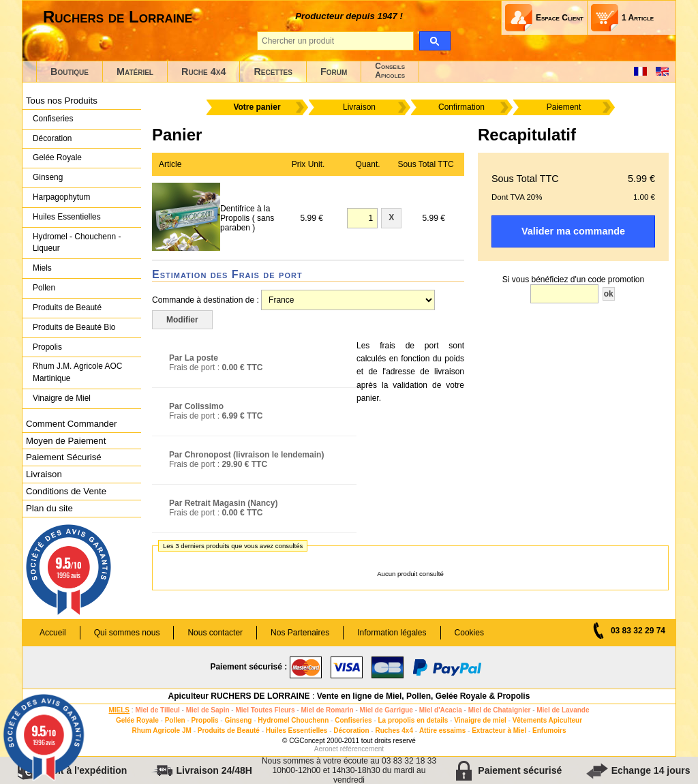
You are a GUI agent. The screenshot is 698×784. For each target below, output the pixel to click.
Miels (42, 268)
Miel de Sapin (208, 710)
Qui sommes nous (127, 633)
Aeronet (326, 749)
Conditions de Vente (66, 491)
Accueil (53, 633)
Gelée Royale (57, 157)
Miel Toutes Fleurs (265, 710)
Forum (334, 72)
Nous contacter (215, 633)
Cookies (469, 633)
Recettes (273, 72)
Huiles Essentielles (67, 217)
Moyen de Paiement (66, 441)
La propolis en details (413, 720)
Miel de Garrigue (386, 710)
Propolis (47, 347)
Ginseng (48, 177)
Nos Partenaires (300, 633)
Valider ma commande (573, 231)
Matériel (135, 72)
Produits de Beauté (67, 307)
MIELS (119, 710)
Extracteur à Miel (499, 730)
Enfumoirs (549, 730)
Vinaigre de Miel (62, 398)
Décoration (52, 138)
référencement (362, 749)
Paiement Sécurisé (64, 457)
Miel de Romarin (327, 710)
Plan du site (49, 508)
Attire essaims (442, 730)
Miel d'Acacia (441, 710)
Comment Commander (71, 424)
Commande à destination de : (206, 300)
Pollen (44, 288)
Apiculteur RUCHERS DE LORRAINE (239, 696)
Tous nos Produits (62, 101)
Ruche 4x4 (203, 72)
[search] (435, 41)
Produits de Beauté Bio (74, 327)
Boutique (70, 72)
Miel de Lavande (563, 710)
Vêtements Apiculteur (547, 720)
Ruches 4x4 (394, 730)
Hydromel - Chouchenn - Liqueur (77, 243)
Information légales (392, 633)
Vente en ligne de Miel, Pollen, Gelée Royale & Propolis (424, 696)
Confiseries (53, 119)
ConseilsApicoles (390, 71)
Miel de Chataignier (500, 710)
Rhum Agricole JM (161, 730)
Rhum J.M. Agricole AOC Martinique (77, 372)
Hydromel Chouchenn (293, 720)
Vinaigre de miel (480, 720)
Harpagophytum (62, 197)
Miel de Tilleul (157, 710)
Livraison (44, 474)
